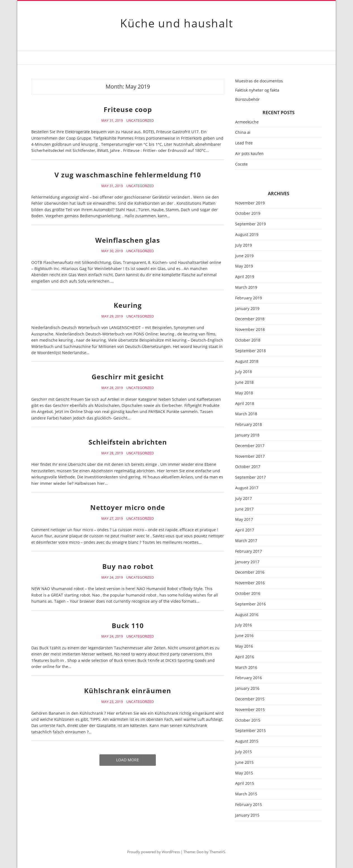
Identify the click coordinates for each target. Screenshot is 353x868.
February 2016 (249, 678)
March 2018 (246, 414)
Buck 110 (128, 625)
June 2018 (244, 382)
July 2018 (244, 372)
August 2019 (247, 235)
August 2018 (247, 362)
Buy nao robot (128, 566)
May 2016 (244, 646)
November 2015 (250, 710)
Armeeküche (247, 122)
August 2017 (247, 488)
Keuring (128, 305)
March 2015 (246, 794)
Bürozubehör (247, 99)
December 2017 (250, 446)
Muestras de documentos (259, 81)
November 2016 (250, 583)
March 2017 (246, 541)
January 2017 (247, 562)
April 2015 (245, 784)
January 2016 (247, 689)
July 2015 (244, 752)
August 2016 (247, 615)
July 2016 (244, 625)
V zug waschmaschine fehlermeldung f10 (128, 175)
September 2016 (251, 604)
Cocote (241, 164)
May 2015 (244, 773)
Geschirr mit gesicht (128, 377)
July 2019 (244, 245)
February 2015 (249, 805)
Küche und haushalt (177, 23)
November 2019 (250, 203)
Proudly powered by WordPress (153, 852)
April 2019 (245, 277)
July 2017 (244, 499)
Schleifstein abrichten (128, 442)
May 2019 (244, 266)
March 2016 (246, 668)
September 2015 (251, 731)
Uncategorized (140, 121)
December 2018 (250, 319)
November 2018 (250, 330)
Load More (128, 760)
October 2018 (248, 340)
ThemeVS (217, 852)
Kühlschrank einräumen (128, 691)
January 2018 (247, 435)
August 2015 (247, 741)
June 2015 (244, 763)
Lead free (244, 143)
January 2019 (247, 309)
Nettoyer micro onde (128, 507)
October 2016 (248, 594)
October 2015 (248, 720)
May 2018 (244, 393)
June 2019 (244, 256)
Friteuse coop (128, 109)
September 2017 (251, 477)
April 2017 (245, 530)
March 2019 (246, 288)
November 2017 (250, 456)
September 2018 (251, 351)
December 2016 (250, 572)
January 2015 (247, 815)
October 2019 (248, 214)
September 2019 (251, 224)
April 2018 (245, 404)
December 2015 (250, 699)
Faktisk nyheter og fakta (257, 90)
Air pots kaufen (249, 153)
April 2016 (245, 657)
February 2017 (249, 551)
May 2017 (244, 520)
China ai (243, 132)
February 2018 (249, 425)
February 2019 (249, 298)
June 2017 (244, 509)
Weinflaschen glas (128, 240)
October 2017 (248, 467)
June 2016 (244, 636)
